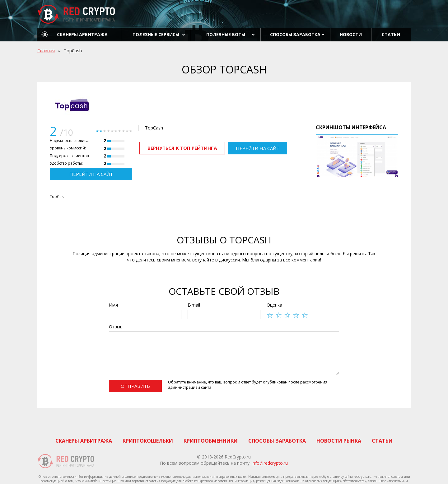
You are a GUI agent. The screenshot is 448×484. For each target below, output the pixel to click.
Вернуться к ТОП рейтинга (182, 148)
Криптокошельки (148, 441)
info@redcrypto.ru (270, 463)
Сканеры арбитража (82, 34)
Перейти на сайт (91, 174)
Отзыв (116, 327)
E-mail (194, 305)
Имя (113, 305)
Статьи (391, 34)
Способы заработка (295, 34)
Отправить (135, 386)
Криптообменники (211, 441)
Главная (46, 51)
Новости (351, 34)
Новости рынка (339, 441)
